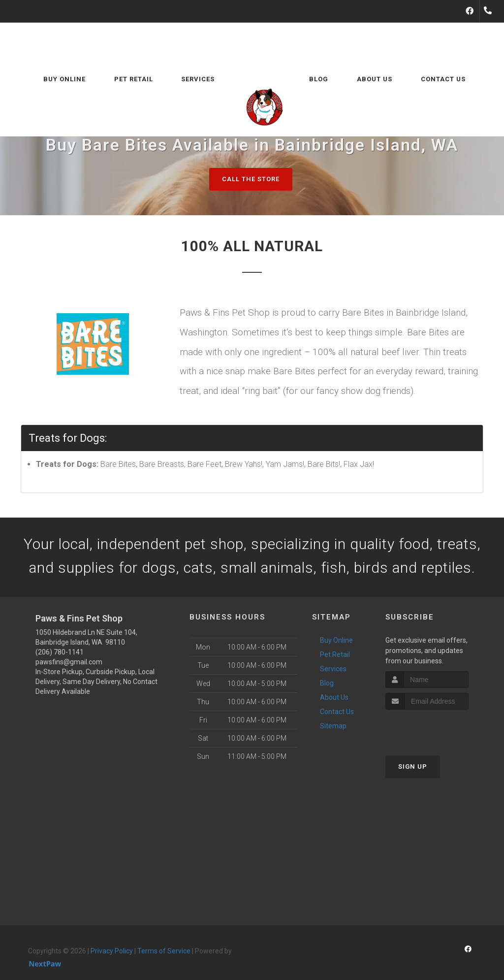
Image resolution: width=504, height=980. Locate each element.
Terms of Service (164, 951)
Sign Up (413, 767)
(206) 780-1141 (60, 652)
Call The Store (251, 179)
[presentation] (438, 728)
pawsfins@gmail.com (69, 662)
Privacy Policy (112, 951)
